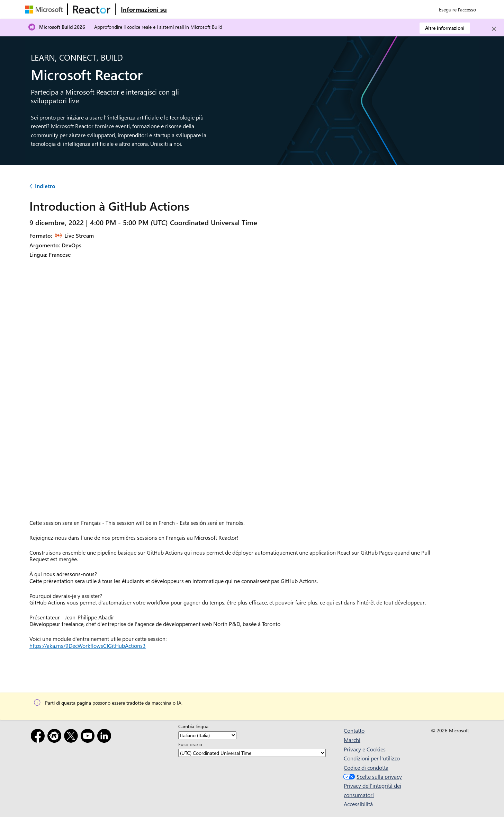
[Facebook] (39, 737)
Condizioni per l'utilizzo (372, 758)
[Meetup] (56, 737)
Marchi (352, 740)
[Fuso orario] (252, 753)
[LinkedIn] (106, 737)
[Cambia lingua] (207, 735)
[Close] (494, 29)
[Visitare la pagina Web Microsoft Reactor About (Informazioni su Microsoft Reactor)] (144, 9)
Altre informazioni (445, 28)
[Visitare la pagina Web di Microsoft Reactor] (92, 9)
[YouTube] (89, 737)
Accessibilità (358, 804)
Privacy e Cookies (365, 749)
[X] (72, 737)
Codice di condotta (366, 768)
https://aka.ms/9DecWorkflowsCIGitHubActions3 (88, 646)
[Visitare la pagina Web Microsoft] (45, 9)
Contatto (354, 730)
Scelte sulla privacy (372, 777)
